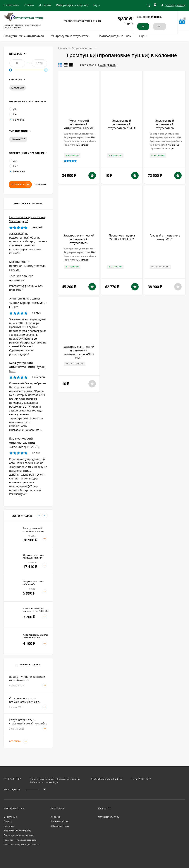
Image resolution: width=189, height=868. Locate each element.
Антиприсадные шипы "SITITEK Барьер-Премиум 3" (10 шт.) (28, 303)
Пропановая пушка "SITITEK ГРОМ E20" (122, 237)
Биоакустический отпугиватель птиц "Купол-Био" (27, 367)
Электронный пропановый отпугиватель (165, 124)
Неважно (17, 120)
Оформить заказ (60, 826)
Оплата (29, 5)
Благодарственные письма (18, 835)
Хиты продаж (107, 65)
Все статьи (19, 741)
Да (13, 109)
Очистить (40, 185)
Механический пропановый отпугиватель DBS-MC (79, 124)
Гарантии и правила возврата (20, 840)
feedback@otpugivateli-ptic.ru (82, 21)
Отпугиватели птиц (83, 48)
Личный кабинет (60, 821)
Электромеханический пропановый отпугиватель (79, 239)
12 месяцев (17, 88)
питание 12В (18, 139)
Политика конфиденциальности (22, 844)
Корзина (56, 817)
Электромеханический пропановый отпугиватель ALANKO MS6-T (79, 352)
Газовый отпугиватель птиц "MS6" (165, 237)
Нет (14, 114)
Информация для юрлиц (72, 5)
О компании (11, 5)
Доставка (45, 5)
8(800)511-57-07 (12, 779)
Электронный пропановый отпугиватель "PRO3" (122, 124)
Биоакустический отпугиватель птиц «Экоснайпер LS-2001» (24, 443)
